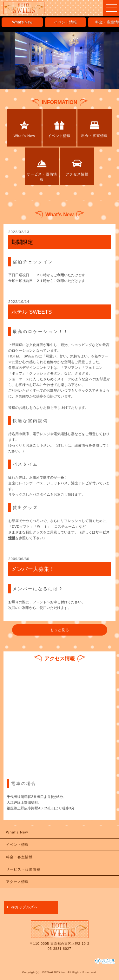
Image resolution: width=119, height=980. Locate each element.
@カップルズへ (24, 907)
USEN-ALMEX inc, (54, 972)
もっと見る (60, 630)
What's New (22, 22)
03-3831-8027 (59, 949)
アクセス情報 (17, 882)
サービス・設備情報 (23, 869)
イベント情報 (65, 22)
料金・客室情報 (19, 857)
